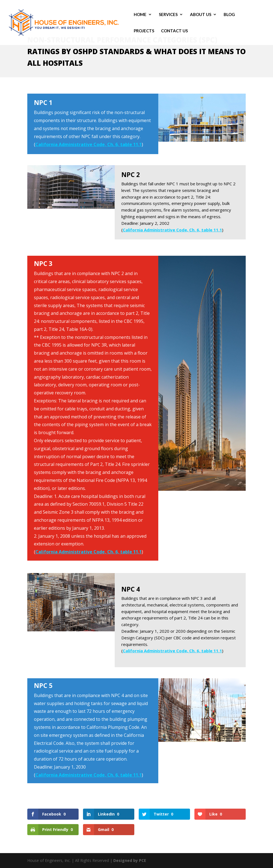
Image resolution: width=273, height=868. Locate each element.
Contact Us (174, 31)
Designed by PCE (130, 860)
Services (168, 15)
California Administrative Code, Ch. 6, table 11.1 (89, 144)
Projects (144, 31)
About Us (201, 15)
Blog (229, 15)
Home (140, 15)
